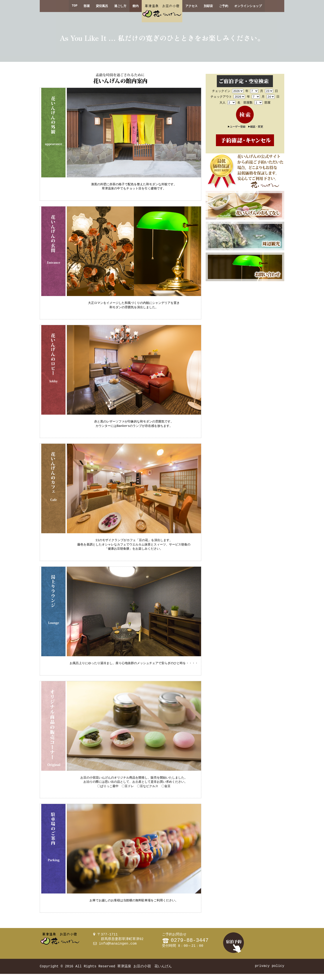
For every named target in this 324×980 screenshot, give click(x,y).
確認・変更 (257, 126)
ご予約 (224, 6)
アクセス (191, 6)
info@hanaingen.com (118, 950)
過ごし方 (120, 6)
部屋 (87, 6)
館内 (136, 6)
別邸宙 (208, 6)
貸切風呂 (102, 6)
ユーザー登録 (238, 126)
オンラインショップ (248, 6)
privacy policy (270, 972)
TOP (75, 6)
